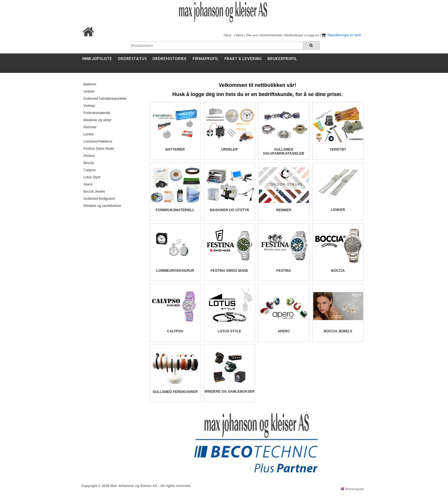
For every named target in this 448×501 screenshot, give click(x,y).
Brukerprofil (282, 58)
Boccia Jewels (94, 191)
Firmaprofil (206, 58)
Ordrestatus (132, 58)
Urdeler (89, 91)
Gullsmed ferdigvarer (99, 199)
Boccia (89, 163)
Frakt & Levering (243, 58)
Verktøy (89, 106)
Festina (89, 156)
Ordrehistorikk (272, 35)
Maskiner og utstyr (97, 120)
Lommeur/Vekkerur (98, 141)
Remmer (90, 127)
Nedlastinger (295, 35)
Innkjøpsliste (97, 58)
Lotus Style (92, 177)
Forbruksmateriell (97, 113)
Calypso (90, 170)
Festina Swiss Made (99, 149)
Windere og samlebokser (102, 206)
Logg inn (313, 35)
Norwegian (352, 489)
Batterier (90, 84)
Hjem (240, 35)
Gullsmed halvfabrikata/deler (105, 99)
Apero (88, 184)
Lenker (89, 134)
